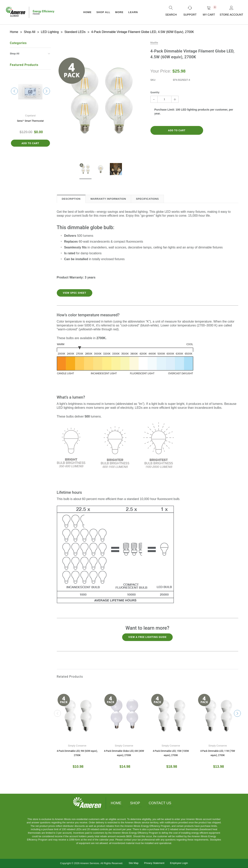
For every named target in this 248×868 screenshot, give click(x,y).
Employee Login (179, 863)
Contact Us (161, 803)
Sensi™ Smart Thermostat (30, 121)
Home (115, 803)
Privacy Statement (154, 863)
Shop (135, 803)
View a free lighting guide (147, 637)
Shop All (103, 12)
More (119, 12)
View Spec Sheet (76, 293)
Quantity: (155, 92)
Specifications (147, 198)
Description (71, 198)
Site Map (134, 863)
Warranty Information (108, 198)
